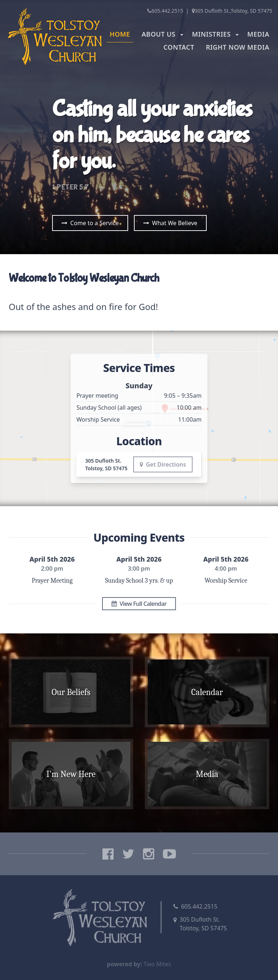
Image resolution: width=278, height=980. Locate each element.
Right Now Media (238, 47)
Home (120, 34)
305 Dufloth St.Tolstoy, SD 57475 (203, 924)
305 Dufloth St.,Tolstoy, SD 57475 (232, 11)
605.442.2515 (165, 11)
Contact (179, 47)
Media (258, 34)
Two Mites (157, 964)
